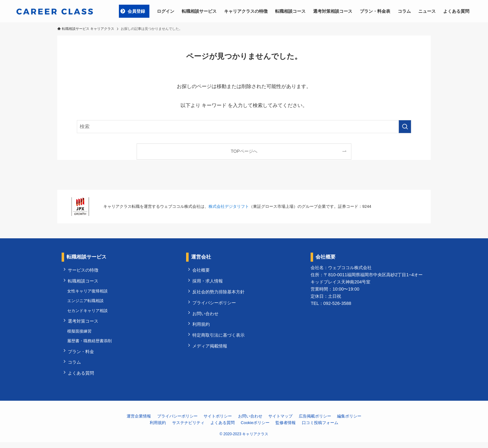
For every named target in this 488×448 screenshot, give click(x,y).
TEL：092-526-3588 (331, 303)
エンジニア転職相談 (86, 303)
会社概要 (202, 270)
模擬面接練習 (80, 335)
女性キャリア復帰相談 (88, 293)
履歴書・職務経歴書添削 (90, 345)
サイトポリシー (218, 422)
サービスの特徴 (84, 270)
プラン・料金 (82, 356)
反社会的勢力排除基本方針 (219, 293)
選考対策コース (84, 324)
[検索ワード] (244, 127)
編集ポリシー (349, 422)
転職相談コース (84, 282)
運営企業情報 (139, 422)
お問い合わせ (206, 316)
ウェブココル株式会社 (350, 268)
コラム (75, 367)
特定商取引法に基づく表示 (219, 339)
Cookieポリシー (255, 429)
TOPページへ (244, 151)
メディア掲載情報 (210, 350)
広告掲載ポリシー (315, 422)
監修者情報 (286, 429)
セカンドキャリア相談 (88, 313)
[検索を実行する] (405, 127)
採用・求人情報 (208, 282)
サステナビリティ (188, 429)
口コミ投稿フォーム (320, 429)
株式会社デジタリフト (229, 206)
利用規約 (202, 328)
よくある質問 (82, 379)
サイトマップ (280, 422)
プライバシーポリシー (215, 305)
